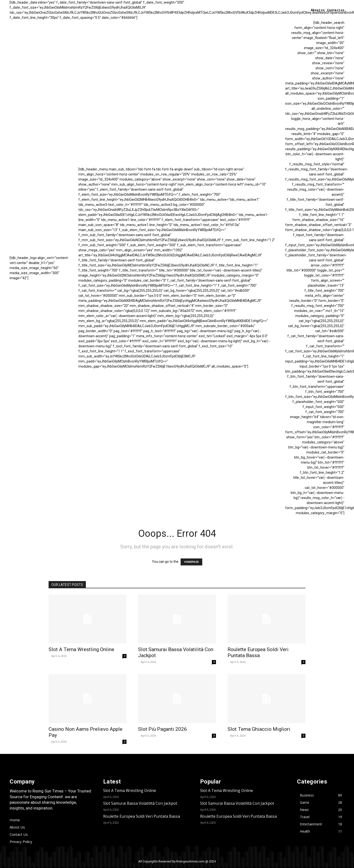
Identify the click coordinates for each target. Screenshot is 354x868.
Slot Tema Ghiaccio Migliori (259, 729)
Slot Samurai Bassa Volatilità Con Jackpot (140, 803)
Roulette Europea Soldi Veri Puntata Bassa (258, 652)
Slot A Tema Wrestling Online (81, 649)
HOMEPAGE (191, 562)
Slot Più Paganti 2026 (162, 729)
